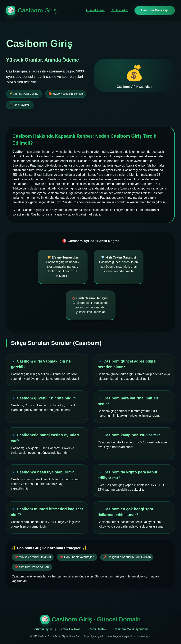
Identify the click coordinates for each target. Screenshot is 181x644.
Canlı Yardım (120, 10)
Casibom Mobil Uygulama (131, 629)
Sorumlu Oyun (42, 629)
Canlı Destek (97, 629)
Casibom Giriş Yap (155, 10)
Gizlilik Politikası (70, 629)
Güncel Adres (95, 10)
